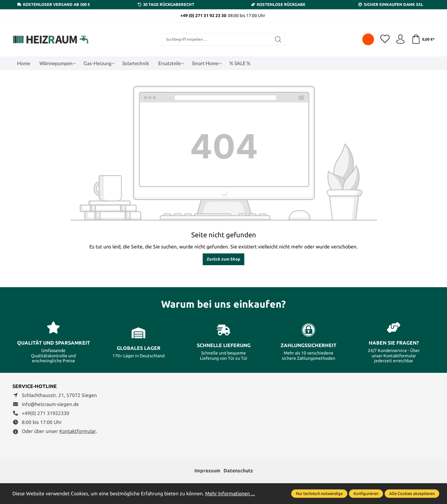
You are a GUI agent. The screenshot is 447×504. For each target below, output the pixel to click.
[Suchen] (278, 39)
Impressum (207, 471)
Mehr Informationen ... (230, 493)
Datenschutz (238, 471)
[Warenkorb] (423, 39)
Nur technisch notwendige (319, 493)
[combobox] (216, 39)
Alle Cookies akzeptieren (412, 493)
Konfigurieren (366, 493)
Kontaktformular (78, 431)
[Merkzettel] (385, 39)
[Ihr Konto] (400, 39)
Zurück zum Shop (223, 259)
